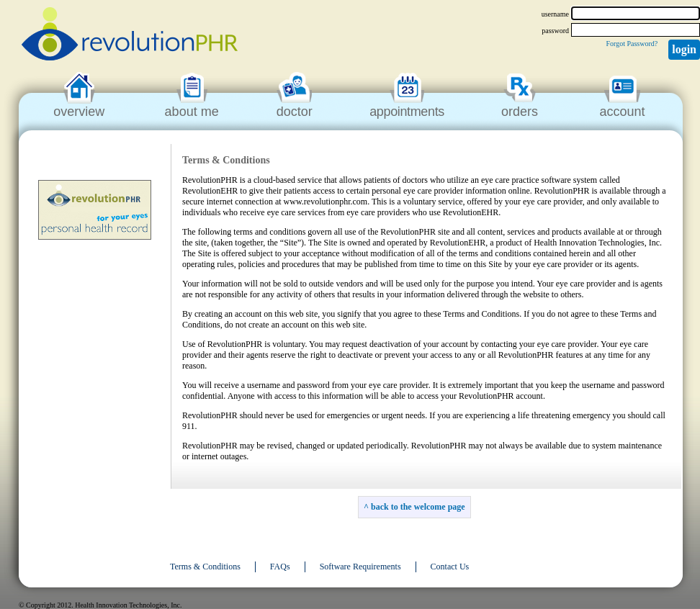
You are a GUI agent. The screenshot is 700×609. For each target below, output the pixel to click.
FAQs (280, 567)
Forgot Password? (632, 44)
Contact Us (450, 567)
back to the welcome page (418, 507)
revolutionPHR (130, 36)
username (555, 14)
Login (684, 49)
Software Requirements (360, 567)
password (555, 31)
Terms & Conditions (205, 567)
